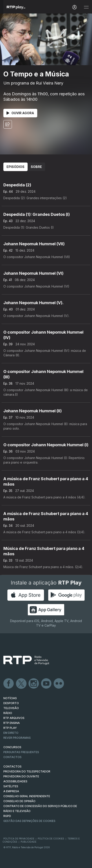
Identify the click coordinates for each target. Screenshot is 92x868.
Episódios (15, 167)
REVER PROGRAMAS (17, 738)
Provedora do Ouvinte (21, 776)
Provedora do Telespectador (27, 771)
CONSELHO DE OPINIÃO (19, 801)
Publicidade (28, 842)
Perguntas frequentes (21, 752)
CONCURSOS (12, 747)
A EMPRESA (11, 791)
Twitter (21, 684)
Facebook (9, 684)
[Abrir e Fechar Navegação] (86, 7)
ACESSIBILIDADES (15, 781)
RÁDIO (8, 713)
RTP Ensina (12, 723)
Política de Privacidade (19, 839)
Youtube (46, 684)
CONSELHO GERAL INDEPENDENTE (27, 796)
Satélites (11, 786)
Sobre (36, 167)
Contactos (12, 757)
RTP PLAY (10, 728)
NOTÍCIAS (10, 698)
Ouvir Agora (20, 113)
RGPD (7, 816)
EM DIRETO (11, 733)
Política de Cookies (51, 839)
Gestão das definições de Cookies (29, 821)
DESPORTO (11, 703)
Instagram (34, 684)
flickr (59, 684)
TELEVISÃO (11, 708)
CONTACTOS (12, 766)
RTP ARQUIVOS (14, 718)
